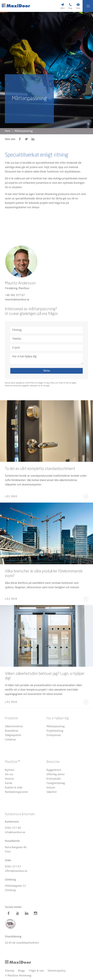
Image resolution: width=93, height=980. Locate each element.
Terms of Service (65, 383)
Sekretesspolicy (57, 971)
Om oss (9, 775)
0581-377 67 (13, 867)
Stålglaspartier (13, 735)
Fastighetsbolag (56, 783)
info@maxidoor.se (15, 832)
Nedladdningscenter (16, 792)
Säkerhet (52, 792)
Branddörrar (12, 731)
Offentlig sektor (56, 775)
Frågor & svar (36, 971)
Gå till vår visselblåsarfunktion (22, 943)
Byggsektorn (54, 770)
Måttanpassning (56, 727)
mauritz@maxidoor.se (17, 300)
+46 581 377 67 (15, 295)
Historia (9, 779)
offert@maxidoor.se (16, 871)
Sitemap (10, 971)
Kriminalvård (54, 779)
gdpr (48, 386)
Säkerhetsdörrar (14, 727)
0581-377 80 (13, 828)
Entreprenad (54, 735)
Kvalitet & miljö (14, 788)
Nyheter (10, 770)
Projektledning (55, 731)
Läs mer (11, 497)
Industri (51, 788)
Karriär (9, 783)
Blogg (21, 971)
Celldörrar (10, 740)
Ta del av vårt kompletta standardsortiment (40, 469)
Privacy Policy (49, 383)
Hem (8, 131)
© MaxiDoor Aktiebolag (18, 976)
